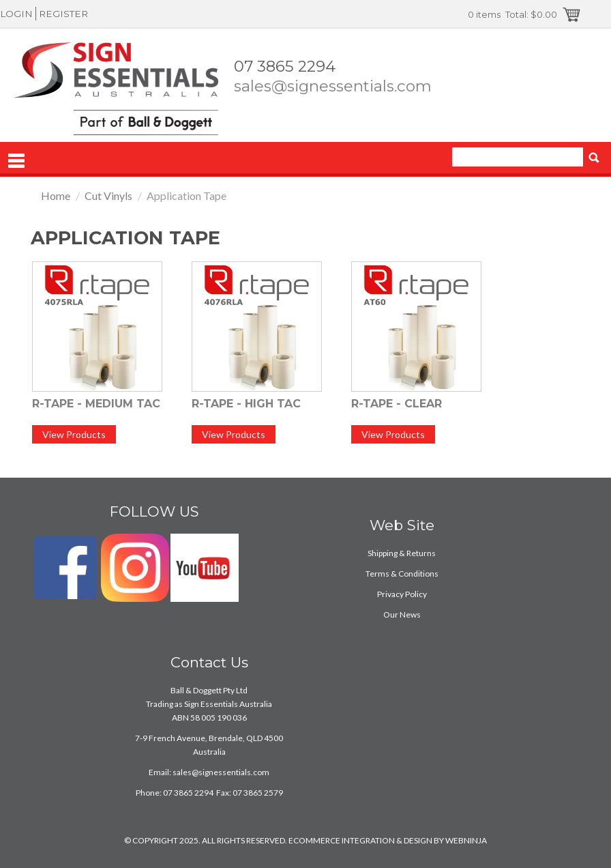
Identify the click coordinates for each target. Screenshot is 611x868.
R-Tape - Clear (397, 404)
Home (56, 196)
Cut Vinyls (108, 196)
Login (16, 14)
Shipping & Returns (402, 553)
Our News (402, 614)
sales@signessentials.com (333, 86)
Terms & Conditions (402, 574)
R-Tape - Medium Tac (96, 404)
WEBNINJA (466, 840)
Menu (16, 161)
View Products (74, 434)
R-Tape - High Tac (246, 404)
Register (63, 14)
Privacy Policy (402, 594)
